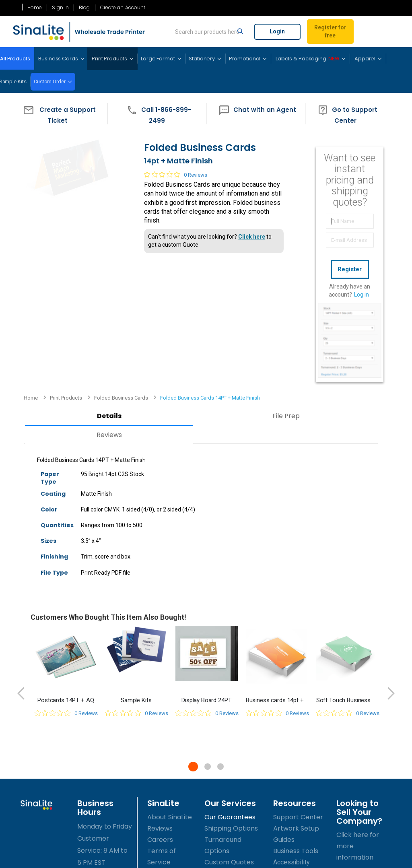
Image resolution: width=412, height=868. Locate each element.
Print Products (66, 136)
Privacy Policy (169, 739)
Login (277, 31)
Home (35, 8)
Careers (160, 705)
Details (86, 281)
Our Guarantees (230, 682)
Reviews (86, 300)
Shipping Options (231, 694)
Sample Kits (136, 565)
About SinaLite (170, 682)
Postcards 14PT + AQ (66, 565)
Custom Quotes (229, 727)
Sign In (60, 8)
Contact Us (165, 761)
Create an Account (123, 8)
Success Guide (296, 739)
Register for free (330, 31)
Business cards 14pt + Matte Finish (277, 565)
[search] (205, 32)
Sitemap (161, 750)
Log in (362, 293)
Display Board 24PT (206, 565)
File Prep (214, 281)
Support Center (298, 682)
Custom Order (50, 81)
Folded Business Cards (121, 136)
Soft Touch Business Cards (347, 565)
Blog (84, 8)
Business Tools (296, 716)
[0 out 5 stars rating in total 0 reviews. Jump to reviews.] (170, 187)
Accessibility (291, 727)
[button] (58, 114)
